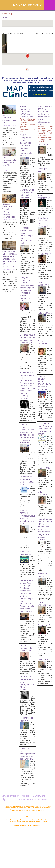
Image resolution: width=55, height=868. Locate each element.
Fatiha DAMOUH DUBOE (43, 357)
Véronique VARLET (43, 170)
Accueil (4, 14)
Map (11, 14)
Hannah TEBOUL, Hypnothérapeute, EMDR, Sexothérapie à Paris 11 (27, 544)
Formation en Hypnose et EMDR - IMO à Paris (27, 507)
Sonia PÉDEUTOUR (45, 197)
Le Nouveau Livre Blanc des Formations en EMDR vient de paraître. (45, 445)
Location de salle (8, 168)
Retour (6, 18)
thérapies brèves (22, 839)
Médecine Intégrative (27, 5)
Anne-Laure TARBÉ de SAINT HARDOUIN (44, 224)
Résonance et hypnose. (27, 756)
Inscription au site (34, 850)
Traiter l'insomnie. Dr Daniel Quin (27, 679)
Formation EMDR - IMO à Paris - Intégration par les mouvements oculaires (27, 240)
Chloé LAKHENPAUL (45, 639)
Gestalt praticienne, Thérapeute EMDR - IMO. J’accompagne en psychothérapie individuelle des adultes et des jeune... (45, 500)
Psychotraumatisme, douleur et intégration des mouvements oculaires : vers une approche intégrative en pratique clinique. (45, 553)
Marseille (27, 855)
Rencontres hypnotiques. (26, 582)
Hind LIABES (44, 488)
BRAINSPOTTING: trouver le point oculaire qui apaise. (27, 198)
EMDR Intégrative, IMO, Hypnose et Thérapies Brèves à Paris (27, 112)
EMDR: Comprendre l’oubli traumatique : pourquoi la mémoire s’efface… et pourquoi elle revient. (26, 146)
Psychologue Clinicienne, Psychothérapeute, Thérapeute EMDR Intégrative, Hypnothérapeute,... (45, 651)
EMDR (4, 837)
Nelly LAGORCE (43, 515)
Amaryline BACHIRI (43, 606)
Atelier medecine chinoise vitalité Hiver (8, 119)
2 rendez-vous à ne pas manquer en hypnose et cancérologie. (27, 353)
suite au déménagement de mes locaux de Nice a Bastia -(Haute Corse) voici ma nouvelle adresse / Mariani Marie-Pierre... (10, 289)
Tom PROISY (44, 145)
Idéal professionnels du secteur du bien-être (10, 162)
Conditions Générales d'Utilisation (32, 860)
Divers (5, 126)
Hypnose (29, 836)
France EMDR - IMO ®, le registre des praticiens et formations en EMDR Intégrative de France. (45, 116)
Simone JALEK (41, 665)
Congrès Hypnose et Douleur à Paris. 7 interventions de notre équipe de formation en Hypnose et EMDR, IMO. (26, 456)
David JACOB (44, 701)
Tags (41, 850)
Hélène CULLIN (42, 325)
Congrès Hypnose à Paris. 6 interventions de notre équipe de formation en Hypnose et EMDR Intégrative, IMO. (26, 299)
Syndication (25, 850)
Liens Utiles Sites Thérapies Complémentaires (16, 859)
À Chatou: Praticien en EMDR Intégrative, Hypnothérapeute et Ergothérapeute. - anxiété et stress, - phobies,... (45, 156)
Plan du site (16, 850)
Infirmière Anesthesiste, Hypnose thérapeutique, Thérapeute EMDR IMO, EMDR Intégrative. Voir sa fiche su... (45, 528)
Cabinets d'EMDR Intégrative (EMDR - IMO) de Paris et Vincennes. (45, 396)
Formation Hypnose (15, 836)
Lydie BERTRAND (44, 292)
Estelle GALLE (45, 260)
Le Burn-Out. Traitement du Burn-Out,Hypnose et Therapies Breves (27, 718)
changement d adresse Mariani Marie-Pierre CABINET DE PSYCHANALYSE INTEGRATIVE (10, 263)
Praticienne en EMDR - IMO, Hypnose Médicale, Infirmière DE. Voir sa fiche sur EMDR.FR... (45, 209)
